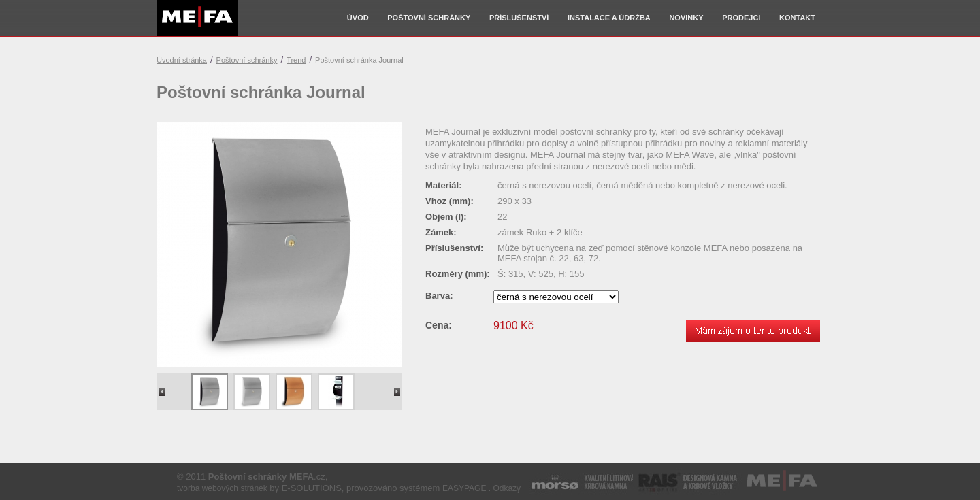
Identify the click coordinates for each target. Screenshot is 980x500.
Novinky (686, 18)
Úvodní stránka (182, 60)
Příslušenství (519, 18)
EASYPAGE (464, 488)
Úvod (358, 18)
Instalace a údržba (609, 18)
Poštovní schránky (429, 18)
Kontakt (797, 18)
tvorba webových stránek (222, 488)
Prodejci (741, 18)
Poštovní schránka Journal (359, 60)
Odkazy (507, 488)
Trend (296, 60)
